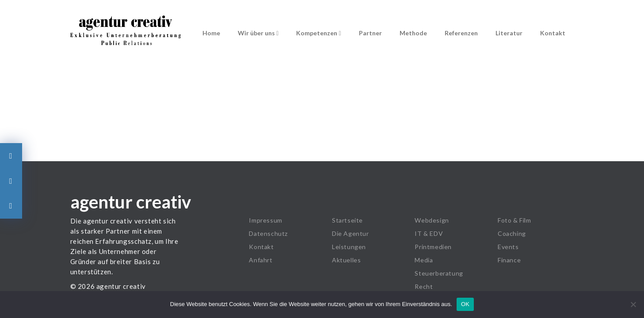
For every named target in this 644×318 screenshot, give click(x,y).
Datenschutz (268, 233)
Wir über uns (258, 33)
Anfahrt (261, 260)
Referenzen (461, 33)
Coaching (512, 233)
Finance (509, 260)
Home (211, 33)
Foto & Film (514, 220)
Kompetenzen (318, 33)
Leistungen (349, 247)
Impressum (265, 220)
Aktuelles (346, 260)
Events (508, 247)
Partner (370, 33)
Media (424, 260)
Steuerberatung (439, 273)
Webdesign (432, 220)
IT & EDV (429, 233)
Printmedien (433, 247)
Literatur (509, 33)
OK (465, 304)
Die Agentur (351, 233)
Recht (424, 286)
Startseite (347, 220)
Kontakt (553, 33)
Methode (413, 33)
